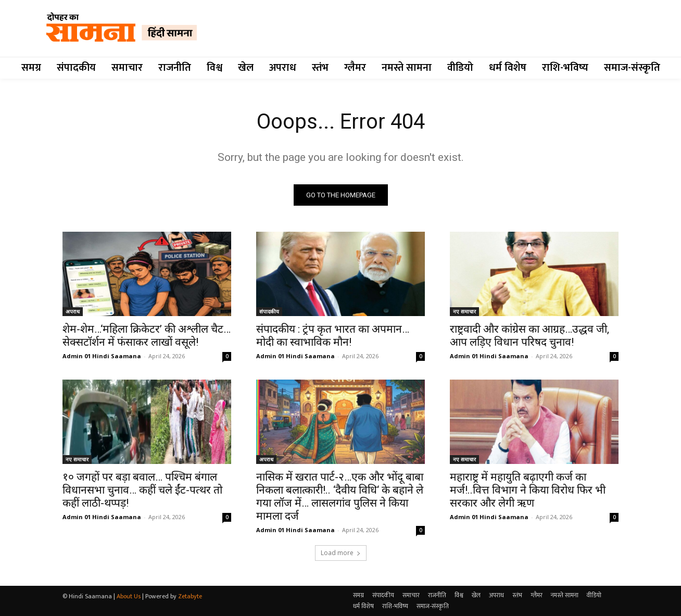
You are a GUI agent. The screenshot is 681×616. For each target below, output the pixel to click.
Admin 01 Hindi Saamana (102, 356)
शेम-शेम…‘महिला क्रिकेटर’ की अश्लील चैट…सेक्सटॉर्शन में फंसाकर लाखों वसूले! (147, 336)
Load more (341, 553)
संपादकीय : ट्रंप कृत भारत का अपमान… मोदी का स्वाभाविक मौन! (333, 336)
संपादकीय (269, 311)
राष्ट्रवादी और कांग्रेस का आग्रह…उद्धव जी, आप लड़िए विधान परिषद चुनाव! (529, 336)
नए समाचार (464, 311)
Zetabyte (190, 596)
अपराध (73, 311)
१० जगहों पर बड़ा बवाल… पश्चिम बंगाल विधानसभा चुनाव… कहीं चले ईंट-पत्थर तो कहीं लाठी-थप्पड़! (142, 490)
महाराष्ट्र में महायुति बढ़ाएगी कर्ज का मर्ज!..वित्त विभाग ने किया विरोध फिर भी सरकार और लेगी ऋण (528, 490)
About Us (129, 596)
